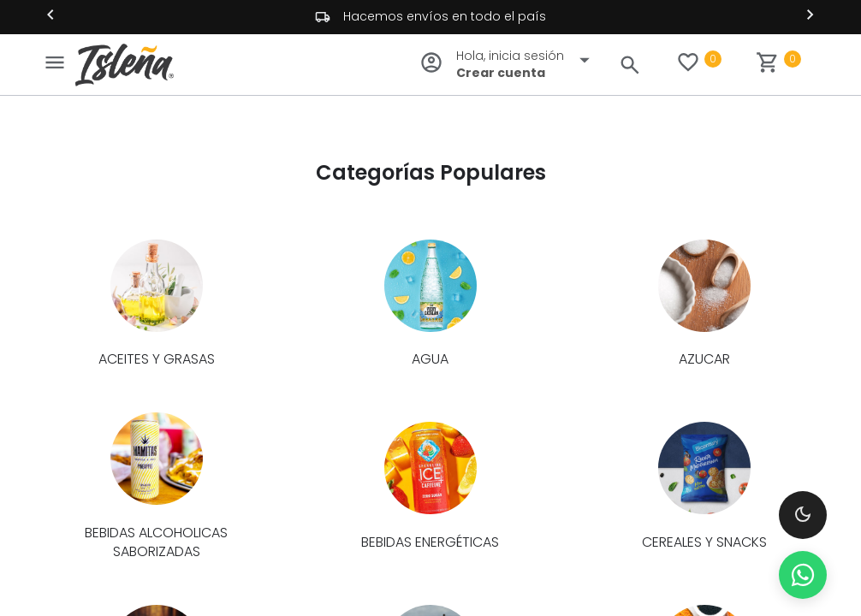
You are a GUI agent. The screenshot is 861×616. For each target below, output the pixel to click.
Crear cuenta (501, 73)
